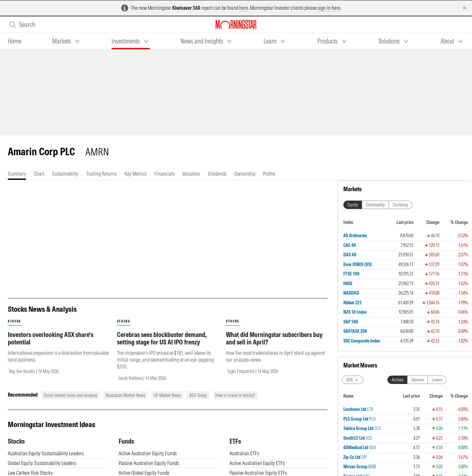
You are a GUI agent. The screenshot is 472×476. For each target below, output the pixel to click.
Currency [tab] (401, 205)
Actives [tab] (397, 380)
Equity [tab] (353, 205)
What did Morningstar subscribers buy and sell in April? (274, 367)
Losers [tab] (437, 380)
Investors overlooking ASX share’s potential (51, 367)
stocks (14, 350)
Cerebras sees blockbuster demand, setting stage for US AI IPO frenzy (162, 367)
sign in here (329, 8)
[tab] (15, 41)
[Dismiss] (464, 8)
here (244, 8)
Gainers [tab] (418, 380)
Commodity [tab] (375, 205)
